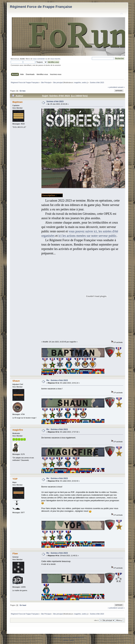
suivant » (121, 87)
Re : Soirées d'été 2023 (57, 380)
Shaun (16, 381)
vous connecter (39, 59)
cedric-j (84, 82)
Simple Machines (78, 637)
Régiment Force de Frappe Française (41, 7)
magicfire (77, 82)
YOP (15, 479)
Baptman (17, 102)
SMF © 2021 (67, 637)
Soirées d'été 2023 (55, 101)
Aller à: (96, 620)
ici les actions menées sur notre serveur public (87, 236)
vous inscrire (55, 59)
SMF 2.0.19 (57, 637)
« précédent (113, 87)
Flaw (15, 553)
